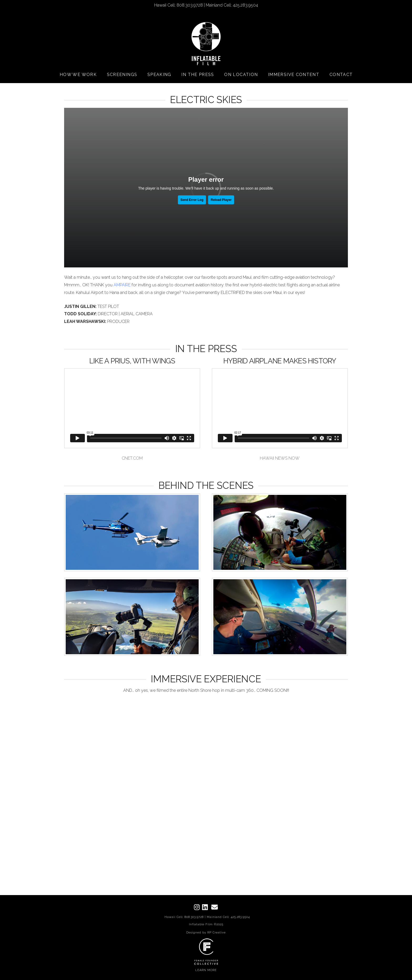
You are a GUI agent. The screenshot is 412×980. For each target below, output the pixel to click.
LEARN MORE (206, 970)
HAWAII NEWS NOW (280, 458)
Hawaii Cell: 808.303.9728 (184, 917)
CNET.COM (132, 458)
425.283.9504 (240, 917)
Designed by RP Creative (206, 933)
